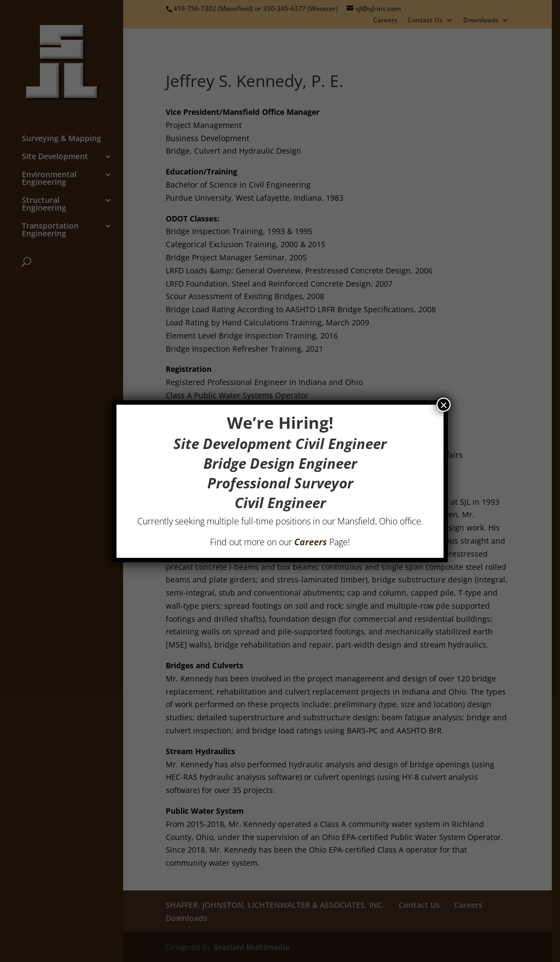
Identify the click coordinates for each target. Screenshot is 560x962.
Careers (311, 542)
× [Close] (444, 405)
